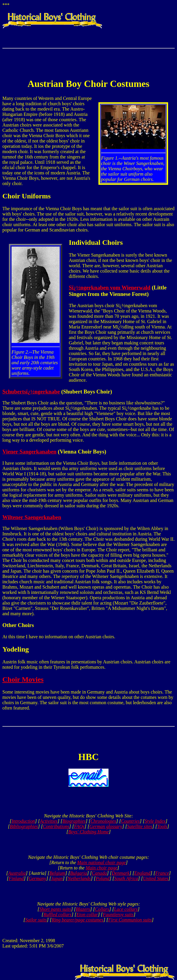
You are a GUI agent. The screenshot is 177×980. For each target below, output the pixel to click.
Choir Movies (23, 679)
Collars (102, 909)
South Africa (126, 878)
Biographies (74, 821)
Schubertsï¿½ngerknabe (31, 392)
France (162, 873)
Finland (16, 878)
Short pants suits (55, 909)
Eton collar (87, 915)
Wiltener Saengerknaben (32, 517)
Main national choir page (101, 862)
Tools (162, 826)
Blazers (83, 909)
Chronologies (103, 821)
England (142, 873)
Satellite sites (140, 826)
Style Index (155, 821)
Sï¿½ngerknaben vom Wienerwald (110, 287)
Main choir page (102, 868)
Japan (57, 878)
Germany (37, 878)
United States (156, 878)
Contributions (56, 826)
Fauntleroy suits (118, 915)
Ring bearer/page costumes (77, 920)
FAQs (79, 826)
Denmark (121, 873)
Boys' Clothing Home (88, 832)
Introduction (23, 821)
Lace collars (126, 909)
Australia (17, 873)
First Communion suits (130, 920)
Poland (103, 878)
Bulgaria (79, 873)
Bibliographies (24, 826)
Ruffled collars (58, 915)
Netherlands (79, 878)
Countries (130, 821)
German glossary (106, 826)
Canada (99, 873)
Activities (49, 821)
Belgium (57, 873)
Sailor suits (36, 920)
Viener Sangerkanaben (29, 452)
